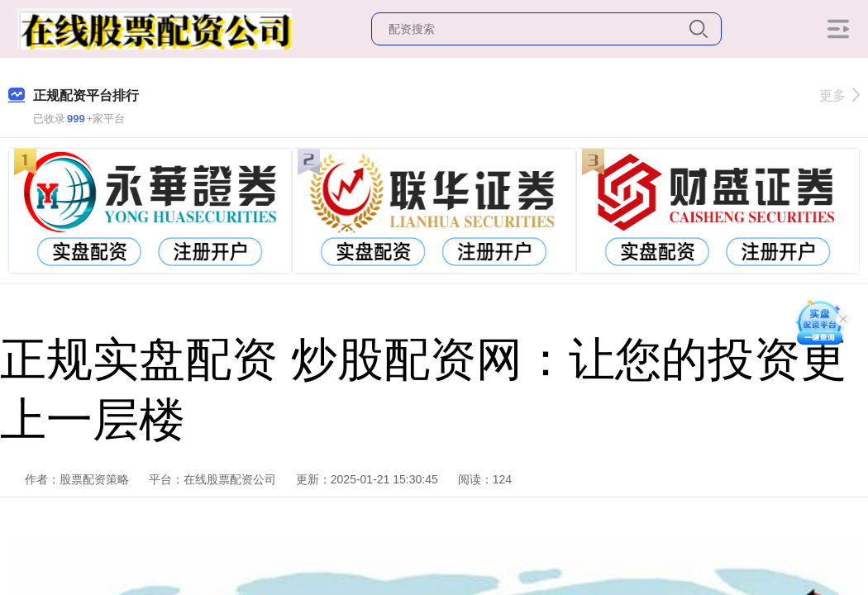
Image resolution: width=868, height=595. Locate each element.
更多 (839, 95)
